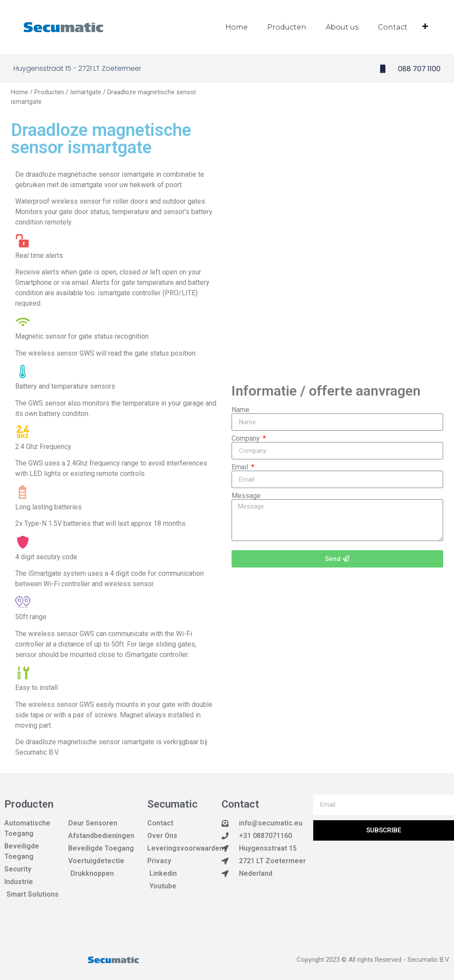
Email (241, 467)
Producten (287, 27)
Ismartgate (86, 92)
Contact (393, 27)
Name (240, 409)
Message (246, 495)
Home (237, 27)
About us (342, 27)
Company (247, 438)
